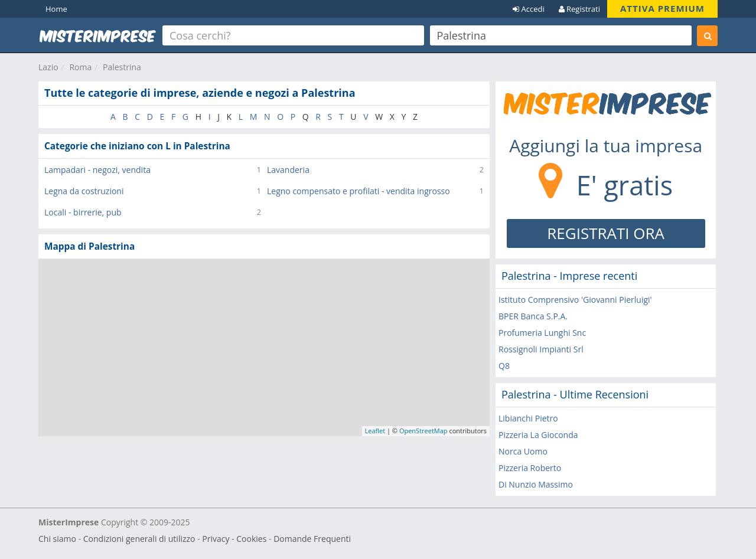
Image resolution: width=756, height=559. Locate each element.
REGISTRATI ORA (606, 233)
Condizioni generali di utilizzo (139, 539)
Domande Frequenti (312, 539)
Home (56, 9)
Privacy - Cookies (234, 539)
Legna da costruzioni (84, 191)
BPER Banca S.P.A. (533, 316)
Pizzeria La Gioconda (538, 435)
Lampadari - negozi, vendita (97, 170)
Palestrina (122, 67)
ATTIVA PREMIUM (662, 8)
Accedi (529, 9)
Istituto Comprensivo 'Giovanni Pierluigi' (575, 300)
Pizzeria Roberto (530, 468)
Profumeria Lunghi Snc (542, 333)
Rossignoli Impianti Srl (541, 349)
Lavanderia (288, 170)
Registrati (579, 9)
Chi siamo (57, 539)
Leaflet (375, 431)
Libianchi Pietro (528, 418)
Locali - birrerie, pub (83, 212)
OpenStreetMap (423, 431)
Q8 (504, 366)
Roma (80, 67)
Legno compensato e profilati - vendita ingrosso (359, 191)
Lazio (48, 67)
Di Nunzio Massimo (536, 484)
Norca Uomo (523, 451)
